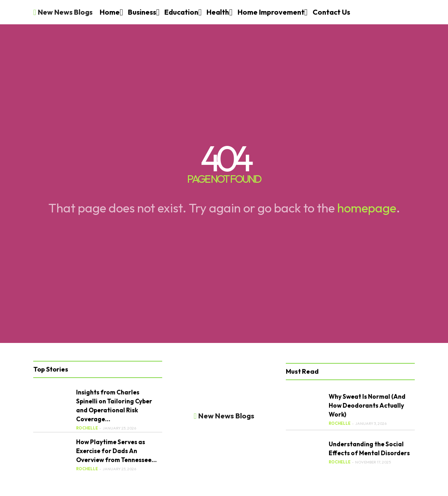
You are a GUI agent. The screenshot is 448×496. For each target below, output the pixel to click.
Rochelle (87, 428)
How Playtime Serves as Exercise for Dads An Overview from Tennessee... (116, 451)
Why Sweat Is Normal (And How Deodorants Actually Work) (367, 405)
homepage (367, 208)
